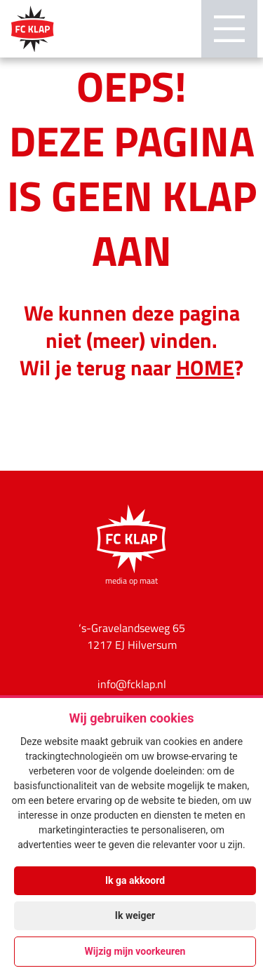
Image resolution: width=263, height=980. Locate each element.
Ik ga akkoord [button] (135, 880)
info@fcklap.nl (132, 684)
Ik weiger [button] (135, 915)
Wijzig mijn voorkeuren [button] (135, 951)
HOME (205, 367)
